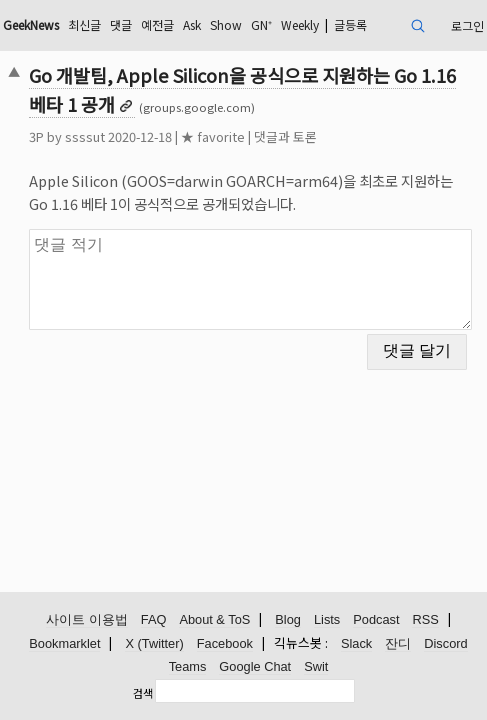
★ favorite (213, 136)
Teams (188, 666)
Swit (316, 666)
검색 (143, 693)
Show (226, 24)
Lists (327, 619)
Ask (192, 24)
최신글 (84, 24)
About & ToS (214, 619)
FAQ (154, 619)
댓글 (121, 24)
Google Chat (255, 666)
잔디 (398, 643)
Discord (445, 643)
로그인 (467, 25)
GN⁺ (261, 24)
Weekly (300, 24)
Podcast (376, 619)
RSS (425, 619)
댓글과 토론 (285, 136)
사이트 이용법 (87, 619)
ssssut (85, 136)
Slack (356, 643)
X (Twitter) (154, 643)
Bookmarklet (64, 643)
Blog (288, 619)
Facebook (225, 643)
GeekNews (31, 24)
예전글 (157, 24)
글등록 (350, 24)
